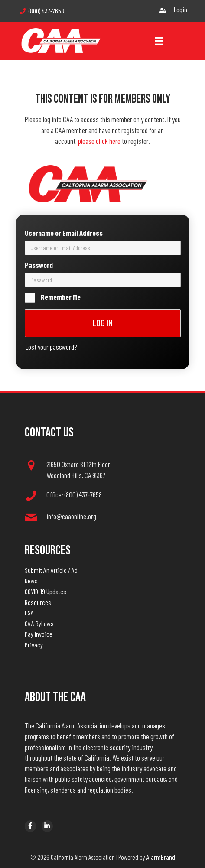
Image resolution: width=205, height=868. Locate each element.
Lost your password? (51, 346)
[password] (103, 279)
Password (39, 264)
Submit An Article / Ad (51, 570)
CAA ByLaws (39, 623)
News (31, 580)
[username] (103, 247)
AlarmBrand (161, 857)
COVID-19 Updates (46, 591)
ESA (29, 613)
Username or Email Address (64, 232)
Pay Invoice (39, 634)
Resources (38, 602)
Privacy (34, 645)
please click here (99, 141)
